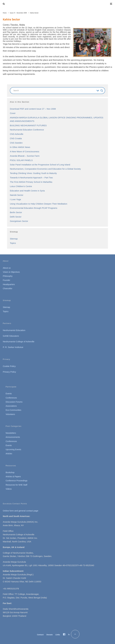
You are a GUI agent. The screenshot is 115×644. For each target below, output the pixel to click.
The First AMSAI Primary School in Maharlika (31, 182)
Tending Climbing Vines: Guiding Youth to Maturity (33, 173)
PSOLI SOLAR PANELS (21, 160)
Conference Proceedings (17, 481)
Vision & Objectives (11, 272)
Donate (50, 635)
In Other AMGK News (20, 147)
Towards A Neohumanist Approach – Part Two (31, 178)
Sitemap (14, 239)
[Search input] (54, 91)
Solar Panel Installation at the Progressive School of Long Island (40, 165)
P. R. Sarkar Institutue (13, 347)
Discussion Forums (14, 402)
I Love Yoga (15, 199)
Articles (9, 454)
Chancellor (8, 288)
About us (7, 268)
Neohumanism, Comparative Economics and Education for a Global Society (45, 169)
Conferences (11, 398)
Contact (40, 635)
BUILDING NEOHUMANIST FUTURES (28, 125)
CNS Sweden (16, 143)
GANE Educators (11, 336)
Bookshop (10, 472)
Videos (9, 489)
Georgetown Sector (19, 221)
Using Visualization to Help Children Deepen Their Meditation (39, 204)
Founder (6, 280)
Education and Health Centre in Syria (27, 191)
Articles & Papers (13, 477)
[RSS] (69, 635)
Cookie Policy (9, 366)
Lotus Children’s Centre (21, 186)
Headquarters (9, 284)
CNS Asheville (17, 134)
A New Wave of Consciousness (25, 151)
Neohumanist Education (14, 330)
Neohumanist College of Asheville (19, 342)
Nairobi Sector (17, 195)
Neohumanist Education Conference (27, 130)
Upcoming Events (13, 449)
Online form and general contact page (21, 511)
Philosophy (8, 276)
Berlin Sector (16, 212)
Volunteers (10, 414)
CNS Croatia (16, 138)
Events (9, 394)
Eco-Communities (13, 410)
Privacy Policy (9, 372)
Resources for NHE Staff (16, 485)
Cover (13, 113)
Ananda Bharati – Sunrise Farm (25, 156)
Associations (11, 406)
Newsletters (11, 433)
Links (58, 635)
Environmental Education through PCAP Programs (34, 208)
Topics (13, 243)
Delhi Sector (16, 217)
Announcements (13, 437)
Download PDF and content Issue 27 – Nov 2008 (33, 109)
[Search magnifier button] (102, 91)
